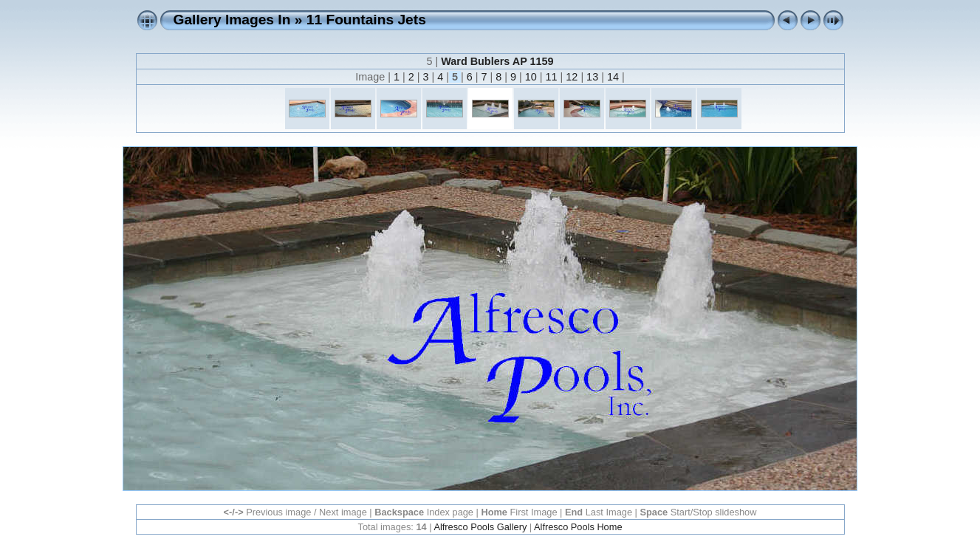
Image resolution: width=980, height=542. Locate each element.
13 (592, 77)
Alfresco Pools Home (578, 527)
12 (572, 77)
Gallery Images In (232, 20)
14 (613, 77)
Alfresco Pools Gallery (480, 527)
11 (552, 77)
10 (531, 77)
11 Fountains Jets (366, 20)
